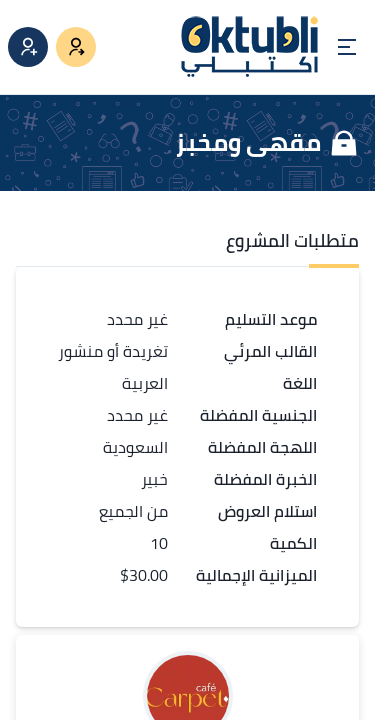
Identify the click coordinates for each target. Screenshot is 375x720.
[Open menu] (347, 47)
